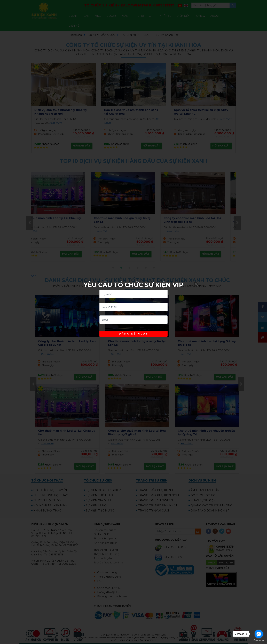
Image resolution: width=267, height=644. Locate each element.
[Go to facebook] (259, 634)
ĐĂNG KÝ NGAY (133, 334)
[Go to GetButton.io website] (259, 641)
